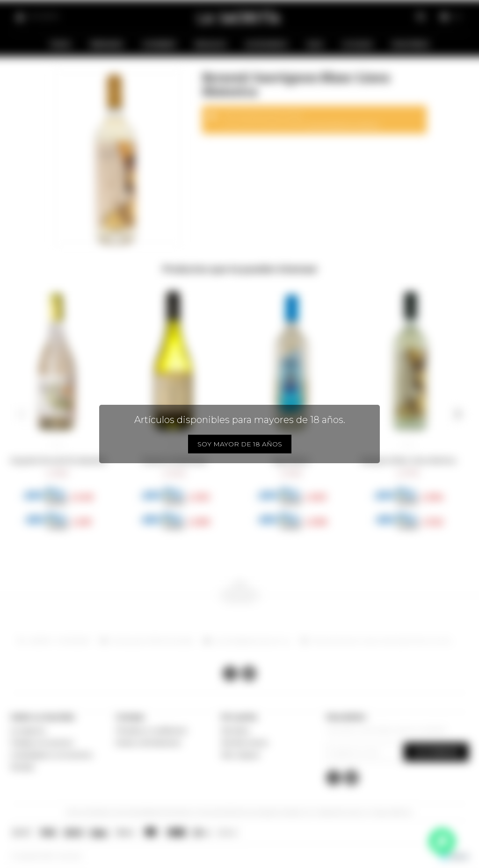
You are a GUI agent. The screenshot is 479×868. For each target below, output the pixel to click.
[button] (21, 414)
